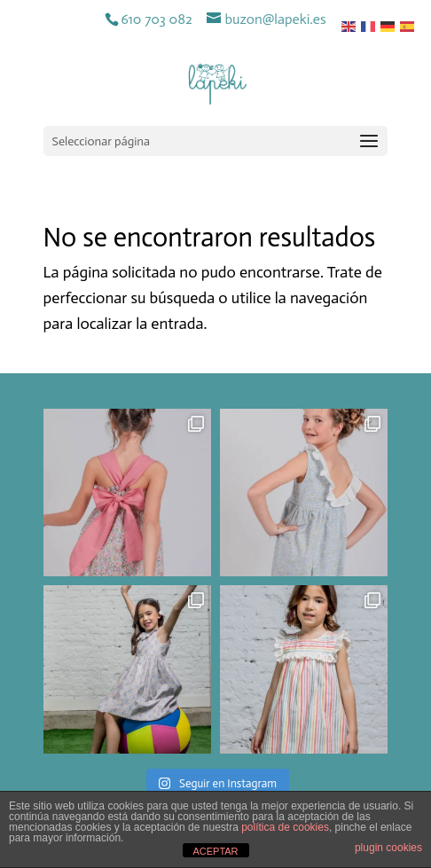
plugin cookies (388, 848)
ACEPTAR (215, 851)
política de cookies (285, 827)
